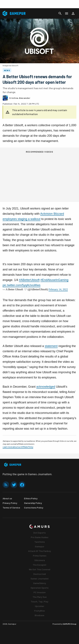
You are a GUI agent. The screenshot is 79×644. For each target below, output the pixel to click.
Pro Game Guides (39, 537)
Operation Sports (39, 588)
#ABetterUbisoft (29, 280)
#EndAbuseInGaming (54, 280)
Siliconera (40, 560)
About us (7, 498)
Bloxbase (39, 615)
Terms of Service (11, 508)
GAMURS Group (70, 624)
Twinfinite (40, 542)
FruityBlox (39, 611)
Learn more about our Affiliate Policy (18, 447)
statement (51, 346)
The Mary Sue (40, 597)
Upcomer (39, 606)
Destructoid (40, 574)
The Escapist (39, 565)
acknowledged (46, 387)
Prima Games (40, 556)
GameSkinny (40, 583)
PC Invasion (40, 592)
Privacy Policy (10, 503)
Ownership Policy (33, 503)
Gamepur (39, 546)
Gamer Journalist (40, 579)
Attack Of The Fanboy (39, 551)
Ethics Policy (31, 498)
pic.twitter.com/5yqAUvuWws (22, 285)
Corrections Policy (34, 508)
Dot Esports (39, 533)
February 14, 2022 (58, 289)
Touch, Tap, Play (39, 601)
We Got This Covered (39, 569)
